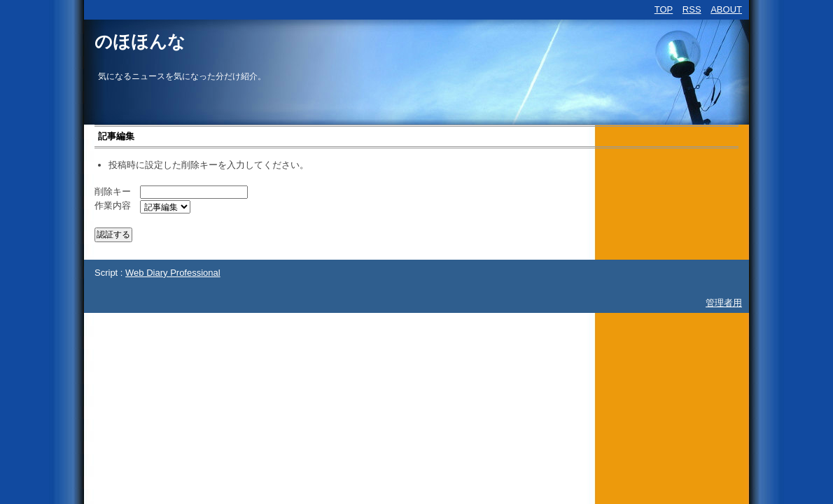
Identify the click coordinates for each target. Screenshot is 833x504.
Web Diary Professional (173, 273)
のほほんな (140, 41)
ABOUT (726, 9)
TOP (664, 9)
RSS (692, 9)
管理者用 (724, 303)
